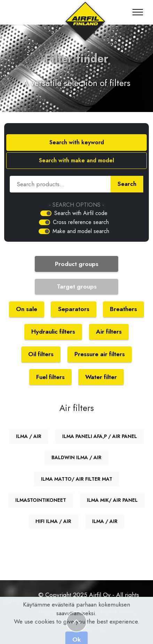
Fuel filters (50, 377)
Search (127, 184)
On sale (27, 309)
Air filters (109, 332)
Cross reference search (81, 222)
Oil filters (41, 354)
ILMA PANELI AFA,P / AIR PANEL (100, 436)
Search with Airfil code (81, 213)
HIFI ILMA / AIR (53, 521)
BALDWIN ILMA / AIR (76, 457)
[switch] (46, 213)
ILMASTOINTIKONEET (41, 500)
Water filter (101, 377)
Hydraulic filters (53, 332)
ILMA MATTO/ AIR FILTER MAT (77, 479)
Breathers (123, 309)
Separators (74, 309)
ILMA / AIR (29, 436)
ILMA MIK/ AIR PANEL (112, 500)
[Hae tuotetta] (60, 184)
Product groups (77, 264)
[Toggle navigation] (138, 12)
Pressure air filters (100, 354)
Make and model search (81, 231)
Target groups (77, 286)
